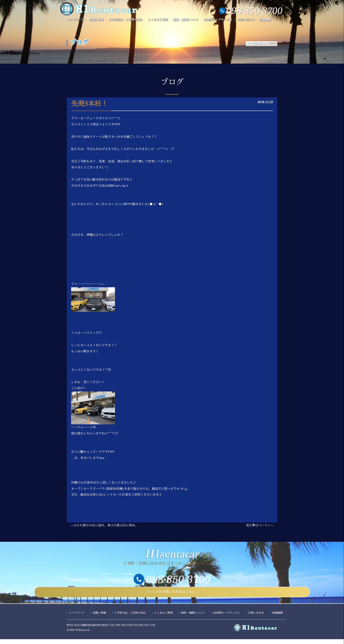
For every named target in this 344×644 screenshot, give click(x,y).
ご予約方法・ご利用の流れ (125, 20)
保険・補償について (185, 20)
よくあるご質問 (158, 20)
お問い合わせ (246, 20)
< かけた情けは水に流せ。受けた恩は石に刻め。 (105, 526)
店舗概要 (265, 20)
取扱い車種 (96, 20)
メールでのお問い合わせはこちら (170, 595)
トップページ (75, 20)
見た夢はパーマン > (259, 526)
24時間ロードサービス (218, 20)
